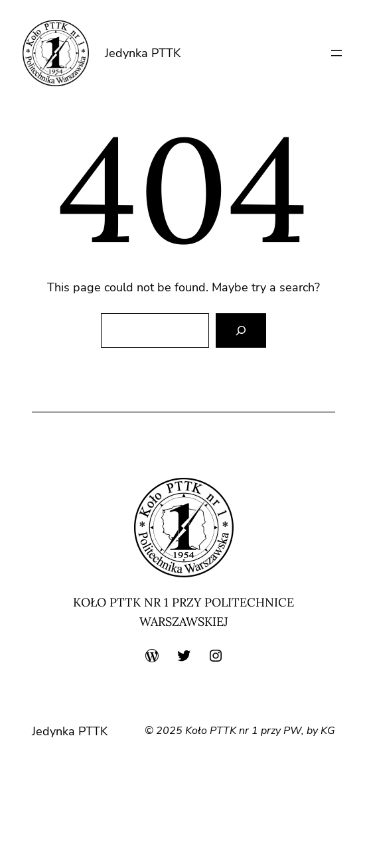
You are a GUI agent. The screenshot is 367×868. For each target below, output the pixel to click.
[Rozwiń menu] (336, 53)
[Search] (241, 330)
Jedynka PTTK (143, 53)
